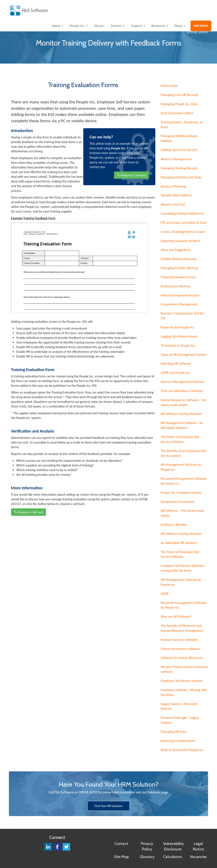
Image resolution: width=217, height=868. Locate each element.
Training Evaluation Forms (178, 277)
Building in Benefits (174, 525)
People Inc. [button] (79, 26)
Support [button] (138, 26)
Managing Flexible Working (179, 268)
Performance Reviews (175, 286)
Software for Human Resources (182, 658)
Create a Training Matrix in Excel (183, 232)
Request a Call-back (131, 175)
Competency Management (179, 304)
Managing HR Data (173, 732)
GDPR (165, 594)
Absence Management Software (183, 382)
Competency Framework (177, 502)
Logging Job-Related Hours (179, 336)
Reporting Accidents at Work (180, 241)
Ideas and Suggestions (176, 250)
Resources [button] (160, 26)
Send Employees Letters (177, 113)
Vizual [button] (99, 26)
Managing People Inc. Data (179, 104)
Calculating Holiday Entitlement (182, 214)
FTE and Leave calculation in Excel (184, 223)
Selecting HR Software (176, 364)
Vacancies (198, 857)
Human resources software (179, 640)
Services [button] (118, 26)
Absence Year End (173, 204)
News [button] (180, 26)
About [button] (58, 26)
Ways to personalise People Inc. (182, 750)
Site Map (121, 857)
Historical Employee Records (180, 295)
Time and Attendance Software (182, 391)
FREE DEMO (201, 26)
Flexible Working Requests (179, 259)
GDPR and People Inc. (175, 373)
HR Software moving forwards (181, 414)
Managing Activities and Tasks (181, 177)
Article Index (169, 86)
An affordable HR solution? (179, 543)
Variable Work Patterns (176, 195)
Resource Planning (173, 186)
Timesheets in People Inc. (178, 346)
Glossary (147, 857)
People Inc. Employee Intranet (181, 493)
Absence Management (176, 159)
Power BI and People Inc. (178, 327)
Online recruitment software (180, 649)
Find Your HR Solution (108, 806)
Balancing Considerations (178, 741)
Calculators (173, 857)
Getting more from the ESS (179, 150)
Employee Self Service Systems (182, 681)
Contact (121, 844)
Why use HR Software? (176, 617)
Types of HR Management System (184, 355)
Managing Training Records (179, 168)
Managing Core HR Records (179, 95)
